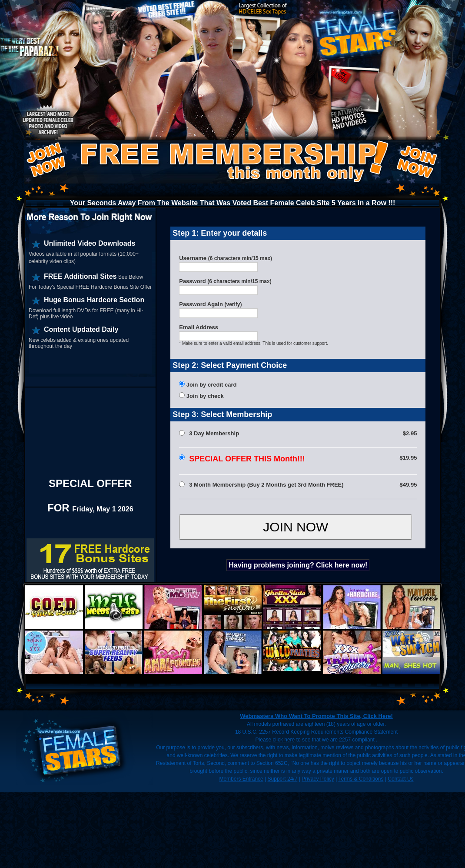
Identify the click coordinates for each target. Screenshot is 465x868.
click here (284, 740)
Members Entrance (241, 779)
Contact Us (400, 779)
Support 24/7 (283, 779)
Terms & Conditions (361, 779)
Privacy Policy (318, 779)
